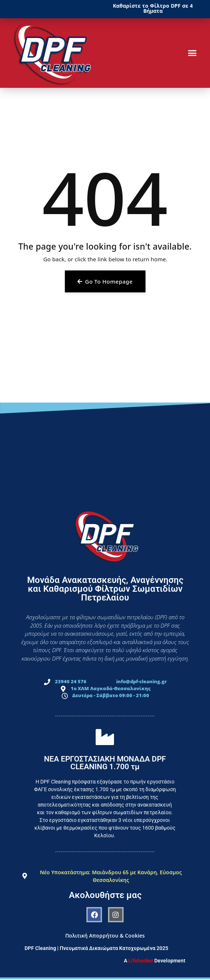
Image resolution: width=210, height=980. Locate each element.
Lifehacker (141, 961)
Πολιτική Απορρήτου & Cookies (105, 936)
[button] (192, 53)
